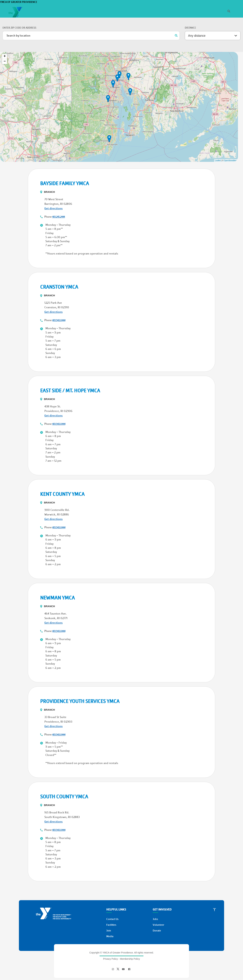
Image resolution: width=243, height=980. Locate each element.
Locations (176, 21)
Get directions (53, 191)
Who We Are (194, 10)
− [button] (5, 44)
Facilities (111, 907)
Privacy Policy (110, 941)
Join (40, 37)
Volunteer (158, 907)
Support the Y (196, 21)
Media (110, 919)
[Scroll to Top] (214, 892)
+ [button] (5, 39)
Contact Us (112, 902)
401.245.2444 (58, 199)
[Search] (179, 10)
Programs (156, 21)
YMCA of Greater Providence (34, 6)
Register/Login (220, 10)
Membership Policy (130, 941)
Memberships (136, 21)
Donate (218, 21)
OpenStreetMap (231, 143)
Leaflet (218, 143)
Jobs (206, 10)
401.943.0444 (59, 303)
